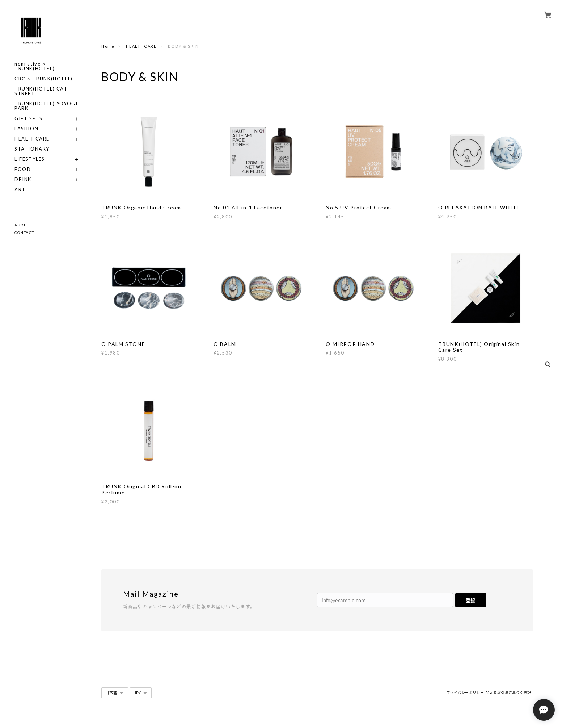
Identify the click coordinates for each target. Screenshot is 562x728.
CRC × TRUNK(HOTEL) (44, 79)
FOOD (23, 169)
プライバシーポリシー (465, 692)
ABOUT (22, 225)
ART (20, 190)
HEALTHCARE (32, 139)
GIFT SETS (28, 119)
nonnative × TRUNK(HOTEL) (35, 66)
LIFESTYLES (30, 159)
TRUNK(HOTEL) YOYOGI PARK (46, 106)
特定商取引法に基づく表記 (509, 692)
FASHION (26, 129)
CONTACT (24, 233)
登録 (470, 600)
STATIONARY (32, 149)
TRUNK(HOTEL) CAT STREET (41, 91)
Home (108, 46)
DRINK (23, 179)
